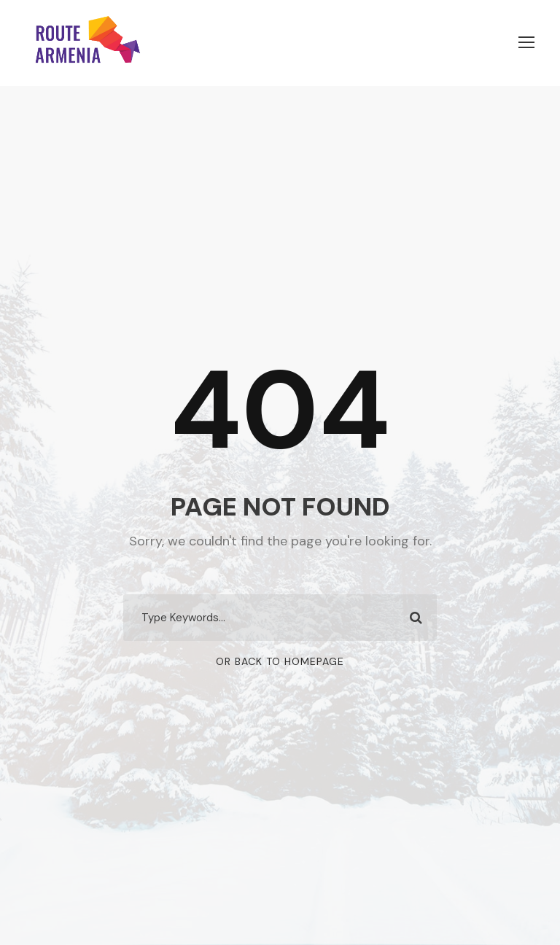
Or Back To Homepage (280, 661)
